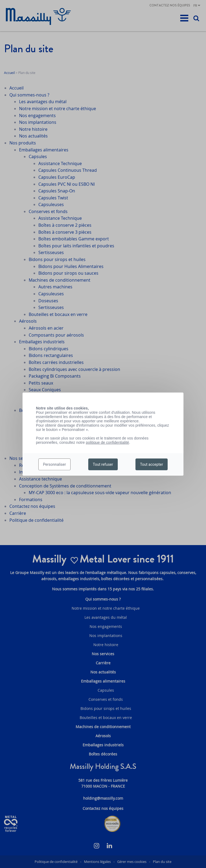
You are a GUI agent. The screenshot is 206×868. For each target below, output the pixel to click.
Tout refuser (103, 464)
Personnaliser (54, 464)
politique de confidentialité (107, 442)
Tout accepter (152, 464)
